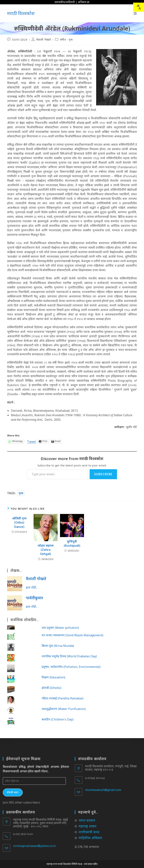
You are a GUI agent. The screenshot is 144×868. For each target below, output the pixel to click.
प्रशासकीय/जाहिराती (65, 2)
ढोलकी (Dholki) (51, 688)
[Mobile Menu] (135, 13)
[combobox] (139, 7)
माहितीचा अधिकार (90, 838)
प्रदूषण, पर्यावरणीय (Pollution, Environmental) (71, 667)
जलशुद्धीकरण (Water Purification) (64, 709)
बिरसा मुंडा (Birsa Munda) (58, 646)
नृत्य (21, 493)
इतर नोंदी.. (31, 587)
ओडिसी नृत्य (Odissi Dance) (19, 523)
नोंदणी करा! (13, 792)
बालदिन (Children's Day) (58, 719)
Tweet (31, 441)
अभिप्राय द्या (84, 2)
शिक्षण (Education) (53, 677)
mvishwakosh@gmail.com (103, 790)
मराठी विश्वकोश (21, 13)
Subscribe (103, 474)
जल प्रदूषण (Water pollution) (60, 628)
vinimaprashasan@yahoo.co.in (34, 846)
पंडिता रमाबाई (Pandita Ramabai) (63, 698)
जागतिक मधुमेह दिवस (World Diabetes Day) (69, 656)
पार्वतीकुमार (34, 598)
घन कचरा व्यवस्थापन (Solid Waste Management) (72, 635)
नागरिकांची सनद (89, 832)
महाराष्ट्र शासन (87, 826)
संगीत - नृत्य (66, 40)
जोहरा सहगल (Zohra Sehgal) (46, 550)
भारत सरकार (87, 820)
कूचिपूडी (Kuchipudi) (72, 543)
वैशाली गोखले (44, 40)
